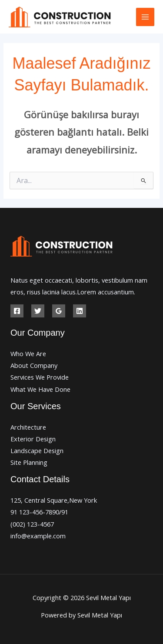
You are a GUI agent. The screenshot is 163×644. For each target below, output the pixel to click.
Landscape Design (37, 450)
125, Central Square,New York (54, 500)
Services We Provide (40, 377)
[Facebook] (17, 311)
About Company (34, 365)
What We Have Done (40, 389)
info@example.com (38, 536)
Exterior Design (33, 439)
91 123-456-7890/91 (39, 512)
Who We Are (28, 354)
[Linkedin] (80, 311)
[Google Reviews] (59, 311)
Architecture (28, 427)
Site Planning (29, 462)
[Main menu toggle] (145, 17)
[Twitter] (38, 311)
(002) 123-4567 (32, 524)
